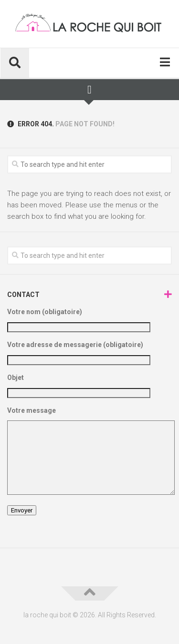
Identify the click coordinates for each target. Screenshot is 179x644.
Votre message (89, 452)
